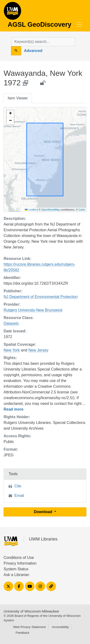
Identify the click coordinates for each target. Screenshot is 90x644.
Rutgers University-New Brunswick (33, 310)
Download (44, 512)
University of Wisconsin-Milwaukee (31, 611)
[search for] (43, 42)
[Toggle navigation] (79, 25)
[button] (10, 114)
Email (19, 496)
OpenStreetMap (51, 210)
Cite (18, 486)
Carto (82, 210)
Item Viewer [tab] (18, 98)
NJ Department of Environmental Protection (41, 297)
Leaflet (30, 210)
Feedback (22, 633)
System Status (16, 569)
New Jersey (38, 350)
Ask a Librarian (16, 575)
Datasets (11, 323)
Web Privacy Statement (30, 627)
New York (12, 350)
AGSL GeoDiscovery (12, 12)
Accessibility (60, 627)
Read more (14, 409)
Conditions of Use (19, 558)
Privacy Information (20, 563)
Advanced (33, 51)
